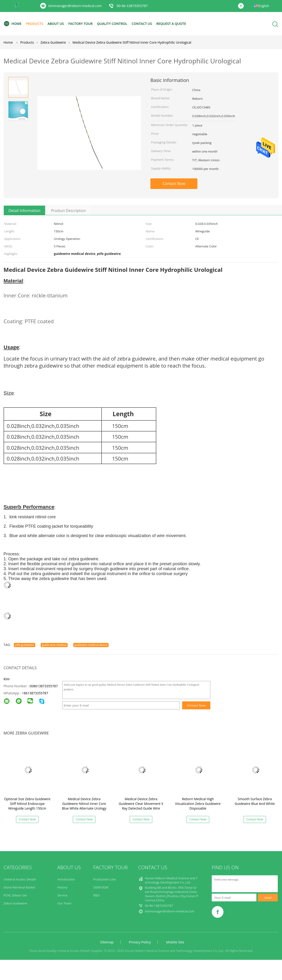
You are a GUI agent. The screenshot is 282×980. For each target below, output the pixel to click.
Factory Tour (80, 24)
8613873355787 (36, 693)
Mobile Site (175, 942)
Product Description (68, 211)
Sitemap (107, 942)
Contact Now (174, 184)
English (264, 6)
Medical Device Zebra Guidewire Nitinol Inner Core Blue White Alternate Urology (84, 804)
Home (12, 24)
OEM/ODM (101, 887)
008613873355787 (44, 686)
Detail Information (24, 211)
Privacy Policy (140, 942)
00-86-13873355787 (132, 6)
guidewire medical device (91, 645)
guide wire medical (54, 645)
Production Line (105, 879)
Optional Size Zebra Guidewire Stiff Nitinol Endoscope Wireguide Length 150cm (27, 804)
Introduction (66, 879)
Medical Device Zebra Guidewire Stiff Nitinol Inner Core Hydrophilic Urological (132, 42)
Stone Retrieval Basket (19, 887)
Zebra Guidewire (15, 903)
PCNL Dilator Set (15, 895)
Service (62, 895)
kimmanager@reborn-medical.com (75, 6)
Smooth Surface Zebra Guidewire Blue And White (255, 801)
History (62, 887)
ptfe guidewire (24, 645)
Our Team (65, 903)
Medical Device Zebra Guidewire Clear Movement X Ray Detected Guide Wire (141, 804)
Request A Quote (171, 24)
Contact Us (142, 24)
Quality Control (112, 24)
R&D (96, 895)
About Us (56, 24)
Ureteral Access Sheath (20, 879)
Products (35, 24)
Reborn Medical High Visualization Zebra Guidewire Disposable (198, 804)
